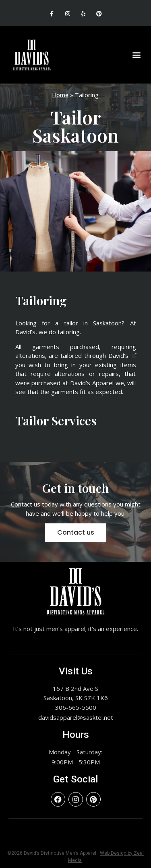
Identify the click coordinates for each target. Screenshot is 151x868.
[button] (136, 55)
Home (60, 95)
